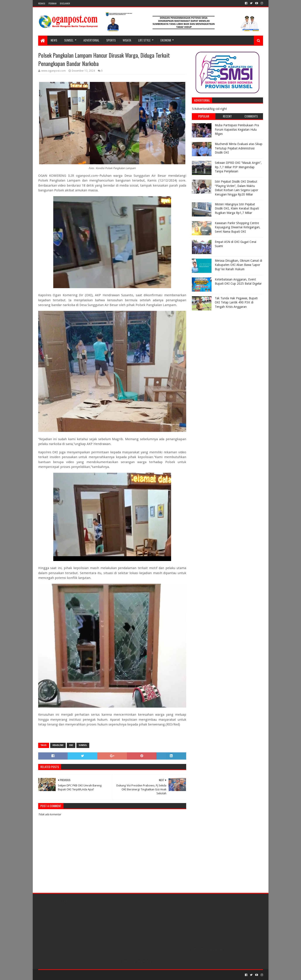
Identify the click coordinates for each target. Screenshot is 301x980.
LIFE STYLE (144, 40)
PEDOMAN (52, 3)
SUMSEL (69, 40)
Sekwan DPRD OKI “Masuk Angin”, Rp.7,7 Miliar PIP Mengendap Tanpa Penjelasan (238, 167)
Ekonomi (166, 40)
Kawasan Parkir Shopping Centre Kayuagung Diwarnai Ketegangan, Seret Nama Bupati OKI (238, 227)
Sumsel (83, 745)
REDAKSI (42, 3)
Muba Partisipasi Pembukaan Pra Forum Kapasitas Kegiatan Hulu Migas (237, 129)
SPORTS (111, 40)
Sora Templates (62, 975)
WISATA (127, 40)
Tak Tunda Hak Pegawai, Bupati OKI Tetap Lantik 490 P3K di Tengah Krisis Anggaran (236, 302)
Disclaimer (65, 3)
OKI (71, 745)
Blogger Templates (88, 975)
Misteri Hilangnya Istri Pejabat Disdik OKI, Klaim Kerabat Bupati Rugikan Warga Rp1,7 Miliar (237, 209)
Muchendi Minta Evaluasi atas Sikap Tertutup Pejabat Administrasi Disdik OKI (239, 148)
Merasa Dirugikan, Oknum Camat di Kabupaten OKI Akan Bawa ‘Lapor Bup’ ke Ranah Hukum (238, 265)
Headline (58, 745)
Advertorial (91, 40)
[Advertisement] (219, 340)
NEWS (54, 40)
